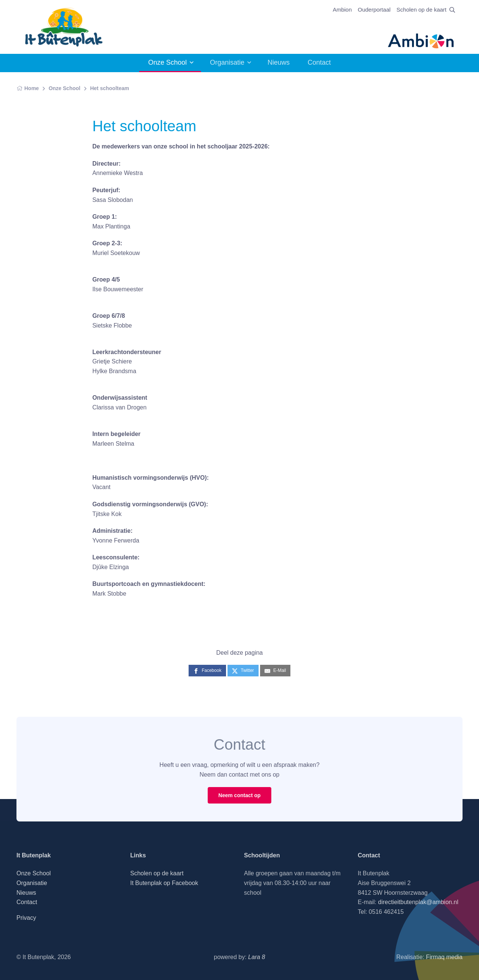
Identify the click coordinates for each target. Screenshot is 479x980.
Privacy (26, 918)
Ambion (342, 10)
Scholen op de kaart (422, 10)
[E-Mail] (275, 671)
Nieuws (279, 62)
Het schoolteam (110, 88)
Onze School (167, 62)
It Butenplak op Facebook (164, 883)
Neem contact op (240, 795)
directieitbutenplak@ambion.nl (418, 902)
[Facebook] (207, 671)
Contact (319, 62)
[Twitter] (243, 671)
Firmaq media (444, 957)
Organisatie (227, 62)
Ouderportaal (374, 10)
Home (28, 88)
